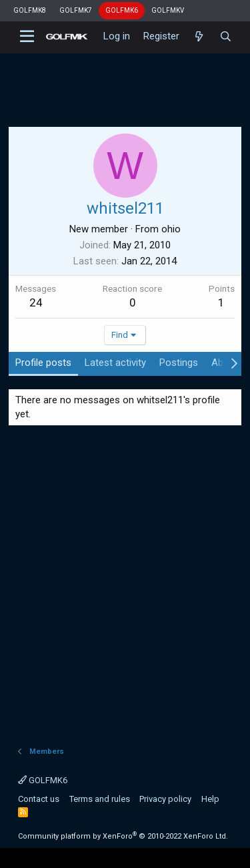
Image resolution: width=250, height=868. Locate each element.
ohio (171, 229)
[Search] (226, 37)
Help (210, 799)
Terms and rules (100, 799)
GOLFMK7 (76, 10)
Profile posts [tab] (43, 363)
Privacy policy (165, 799)
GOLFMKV (168, 10)
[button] (27, 37)
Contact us (39, 799)
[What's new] (199, 37)
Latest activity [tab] (115, 363)
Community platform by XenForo (123, 836)
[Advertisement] (125, 83)
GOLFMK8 (30, 10)
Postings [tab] (179, 363)
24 (36, 302)
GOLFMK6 (122, 10)
